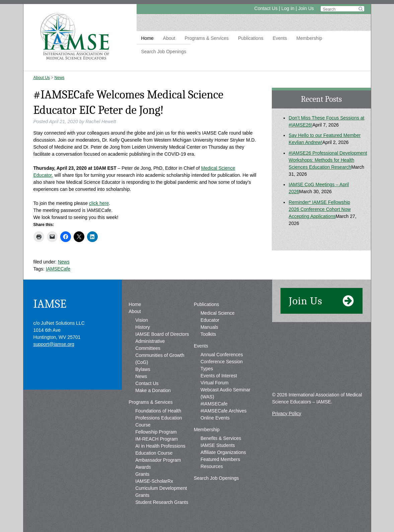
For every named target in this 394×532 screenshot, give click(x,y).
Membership (309, 38)
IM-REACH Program (156, 439)
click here (99, 203)
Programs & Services (206, 38)
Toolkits (208, 334)
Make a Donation (153, 390)
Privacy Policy (287, 413)
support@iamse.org (54, 344)
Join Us (306, 8)
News (60, 78)
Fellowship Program (156, 432)
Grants (142, 474)
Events (280, 38)
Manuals (209, 327)
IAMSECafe (58, 269)
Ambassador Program (158, 460)
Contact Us (266, 8)
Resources (212, 466)
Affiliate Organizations (223, 452)
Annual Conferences (222, 355)
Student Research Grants (162, 502)
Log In (288, 8)
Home (147, 38)
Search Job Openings (164, 52)
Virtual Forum (215, 383)
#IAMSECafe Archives (224, 411)
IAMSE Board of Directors (162, 334)
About (169, 38)
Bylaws (143, 369)
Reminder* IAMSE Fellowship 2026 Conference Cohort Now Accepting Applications (320, 209)
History (143, 327)
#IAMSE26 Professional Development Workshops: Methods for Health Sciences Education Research (328, 160)
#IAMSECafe (214, 404)
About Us (42, 78)
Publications (251, 38)
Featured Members (220, 459)
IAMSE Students (218, 445)
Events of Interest (219, 376)
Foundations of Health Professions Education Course (159, 418)
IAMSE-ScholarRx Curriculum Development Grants (161, 488)
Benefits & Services (221, 438)
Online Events (215, 418)
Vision (142, 320)
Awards (143, 467)
